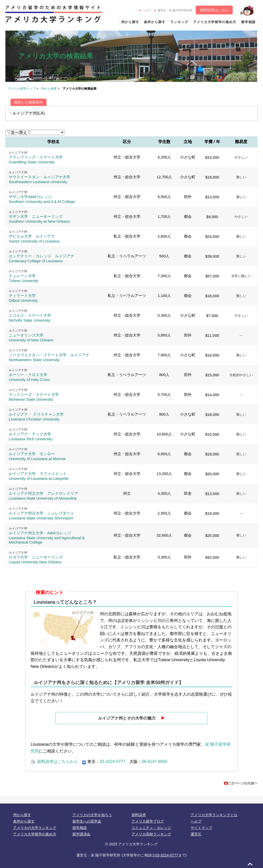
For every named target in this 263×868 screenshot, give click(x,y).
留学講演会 (81, 834)
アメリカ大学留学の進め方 (215, 22)
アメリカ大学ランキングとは (214, 815)
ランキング (179, 22)
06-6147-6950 (155, 762)
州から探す (130, 22)
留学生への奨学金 (87, 821)
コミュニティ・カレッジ (151, 828)
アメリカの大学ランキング (35, 828)
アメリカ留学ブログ (148, 821)
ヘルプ (145, 10)
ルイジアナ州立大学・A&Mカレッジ (47, 538)
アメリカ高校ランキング (151, 834)
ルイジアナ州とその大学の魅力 (131, 718)
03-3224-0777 (112, 762)
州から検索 (49, 89)
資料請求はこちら (214, 10)
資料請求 (139, 815)
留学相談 (248, 22)
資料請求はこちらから (54, 762)
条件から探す (155, 22)
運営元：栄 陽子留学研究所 (173, 10)
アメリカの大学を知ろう (92, 815)
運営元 (196, 834)
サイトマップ (201, 828)
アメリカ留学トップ (22, 89)
